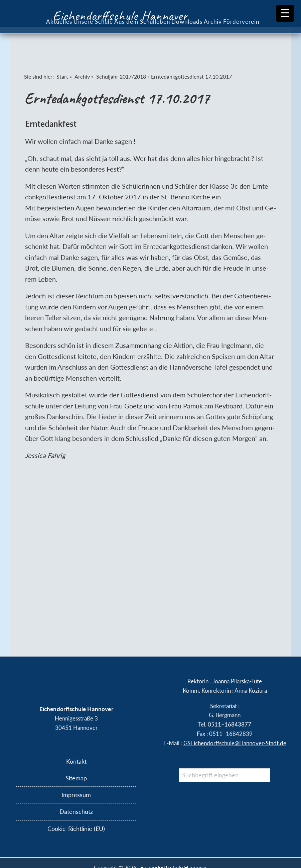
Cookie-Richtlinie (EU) (76, 829)
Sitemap (76, 778)
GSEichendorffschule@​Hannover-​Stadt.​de (235, 743)
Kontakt (76, 761)
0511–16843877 (230, 724)
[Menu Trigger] (285, 13)
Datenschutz (76, 811)
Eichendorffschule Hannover (120, 16)
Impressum (76, 795)
